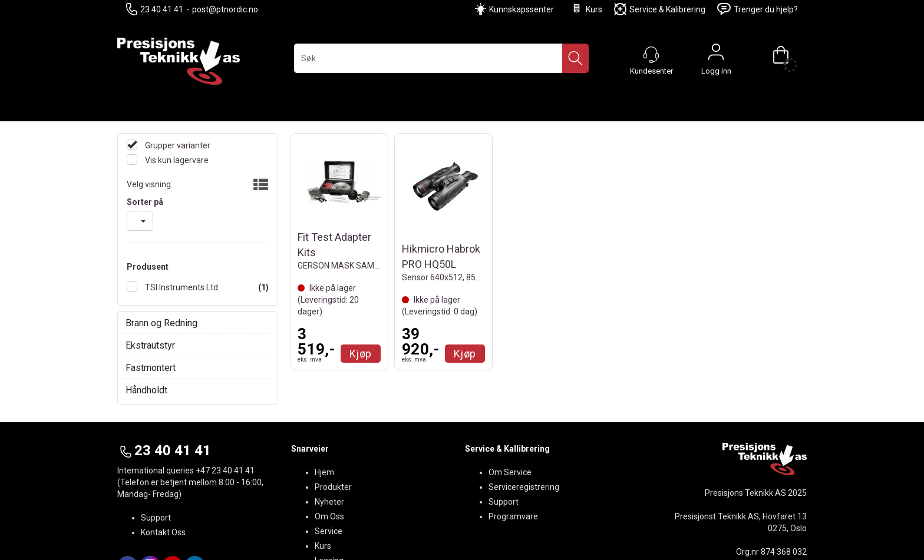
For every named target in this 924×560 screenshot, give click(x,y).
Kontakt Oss (163, 532)
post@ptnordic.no (225, 9)
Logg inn (716, 55)
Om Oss (329, 516)
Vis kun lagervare (176, 160)
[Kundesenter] (651, 55)
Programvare (513, 516)
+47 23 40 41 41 (225, 470)
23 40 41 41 (155, 9)
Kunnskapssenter (522, 9)
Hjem (324, 472)
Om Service (510, 472)
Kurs (586, 9)
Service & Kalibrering (660, 9)
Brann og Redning (161, 323)
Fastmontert (151, 368)
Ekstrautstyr (150, 345)
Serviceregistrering (524, 487)
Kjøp (361, 354)
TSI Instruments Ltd (181, 287)
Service (329, 531)
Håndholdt (146, 390)
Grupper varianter (177, 145)
